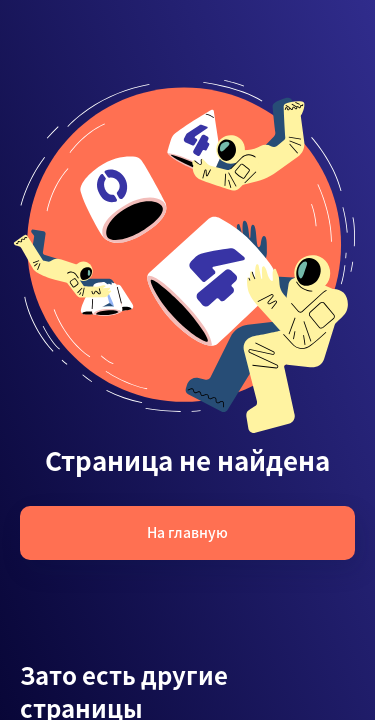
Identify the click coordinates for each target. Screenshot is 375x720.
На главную (187, 532)
